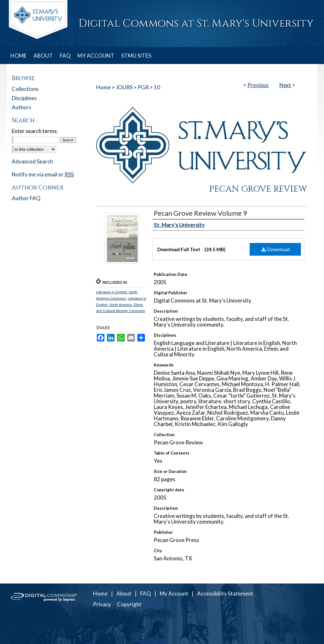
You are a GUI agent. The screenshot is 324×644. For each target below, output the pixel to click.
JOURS (124, 87)
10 (157, 87)
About (124, 593)
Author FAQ (26, 198)
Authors (22, 107)
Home (103, 87)
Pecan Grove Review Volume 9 (200, 213)
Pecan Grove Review (258, 189)
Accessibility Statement (225, 593)
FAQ (146, 593)
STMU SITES (136, 56)
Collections (25, 89)
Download (275, 249)
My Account (174, 593)
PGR (143, 87)
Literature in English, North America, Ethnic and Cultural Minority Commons (121, 305)
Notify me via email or (43, 174)
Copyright (129, 604)
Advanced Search (32, 161)
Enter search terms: (35, 131)
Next (285, 85)
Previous (258, 85)
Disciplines (24, 98)
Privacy (102, 604)
